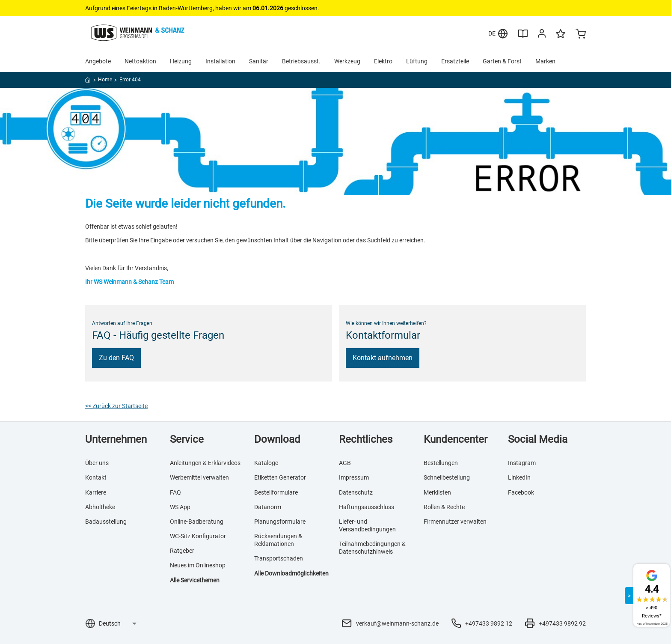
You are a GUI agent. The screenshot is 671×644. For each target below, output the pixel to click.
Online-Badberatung (197, 522)
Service (187, 439)
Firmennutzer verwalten (455, 522)
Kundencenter (456, 439)
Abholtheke (100, 507)
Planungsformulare (280, 522)
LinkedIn (519, 477)
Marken (545, 61)
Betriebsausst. (301, 61)
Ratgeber (182, 551)
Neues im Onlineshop (198, 565)
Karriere (96, 492)
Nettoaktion (140, 61)
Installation (220, 61)
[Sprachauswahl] (117, 623)
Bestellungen (441, 463)
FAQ (175, 492)
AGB (345, 463)
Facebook (521, 492)
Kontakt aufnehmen (383, 358)
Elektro (383, 61)
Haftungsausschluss (367, 507)
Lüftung (417, 61)
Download (277, 439)
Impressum (354, 477)
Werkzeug (347, 61)
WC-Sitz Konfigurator (198, 536)
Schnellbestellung (447, 477)
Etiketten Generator (280, 477)
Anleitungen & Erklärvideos (205, 463)
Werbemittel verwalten (199, 477)
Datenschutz (356, 492)
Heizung (181, 61)
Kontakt (96, 477)
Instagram (522, 463)
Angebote (98, 61)
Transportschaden (279, 558)
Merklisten (437, 492)
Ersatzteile (455, 61)
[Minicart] (581, 35)
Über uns (97, 463)
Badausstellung (106, 522)
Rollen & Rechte (444, 507)
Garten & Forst (502, 61)
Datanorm (268, 507)
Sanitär (259, 61)
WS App (180, 507)
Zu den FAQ (116, 358)
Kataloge (266, 463)
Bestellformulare (276, 492)
